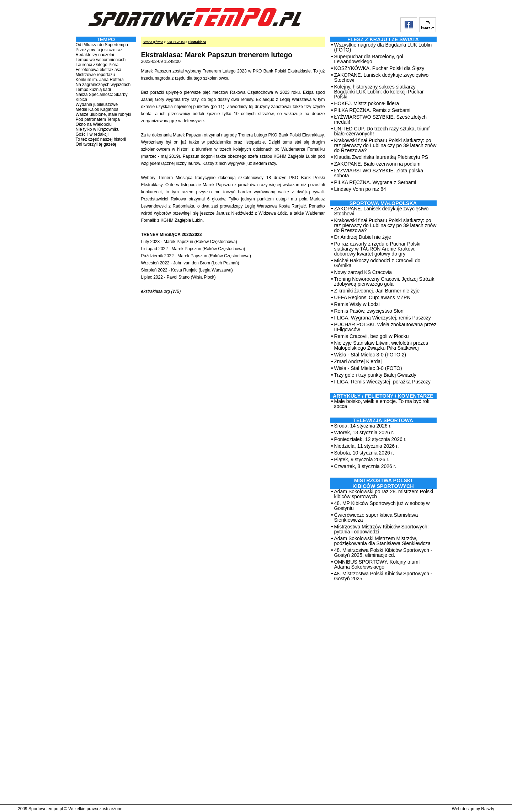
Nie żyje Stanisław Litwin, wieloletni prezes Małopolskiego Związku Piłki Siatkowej (381, 345)
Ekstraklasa (197, 42)
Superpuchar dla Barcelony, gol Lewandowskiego (369, 59)
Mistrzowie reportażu (95, 75)
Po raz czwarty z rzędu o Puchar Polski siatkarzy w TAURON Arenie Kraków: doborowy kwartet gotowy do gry (377, 249)
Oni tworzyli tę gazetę (96, 144)
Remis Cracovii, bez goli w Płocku (372, 336)
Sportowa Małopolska (383, 203)
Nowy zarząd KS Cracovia (363, 272)
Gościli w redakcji (92, 134)
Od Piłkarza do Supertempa (102, 45)
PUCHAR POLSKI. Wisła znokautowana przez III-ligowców (385, 327)
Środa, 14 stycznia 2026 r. (363, 426)
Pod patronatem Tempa (98, 119)
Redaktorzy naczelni (95, 55)
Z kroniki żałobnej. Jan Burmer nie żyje (377, 291)
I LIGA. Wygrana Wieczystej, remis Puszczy (383, 318)
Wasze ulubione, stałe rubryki (103, 114)
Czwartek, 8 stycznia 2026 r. (365, 466)
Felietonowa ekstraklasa (99, 70)
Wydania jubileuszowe (97, 104)
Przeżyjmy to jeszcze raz (99, 50)
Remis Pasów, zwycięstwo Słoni (369, 311)
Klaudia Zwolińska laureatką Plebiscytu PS (381, 157)
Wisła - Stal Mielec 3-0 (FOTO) (368, 368)
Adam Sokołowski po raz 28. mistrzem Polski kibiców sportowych (384, 494)
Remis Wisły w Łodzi (357, 304)
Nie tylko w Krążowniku (98, 129)
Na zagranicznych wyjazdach (103, 85)
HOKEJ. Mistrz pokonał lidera (367, 103)
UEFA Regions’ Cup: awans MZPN (372, 297)
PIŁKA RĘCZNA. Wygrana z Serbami (375, 182)
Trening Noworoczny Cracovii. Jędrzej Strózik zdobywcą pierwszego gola (384, 281)
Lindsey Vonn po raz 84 (360, 189)
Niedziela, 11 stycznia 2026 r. (367, 446)
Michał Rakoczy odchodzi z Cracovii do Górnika (377, 263)
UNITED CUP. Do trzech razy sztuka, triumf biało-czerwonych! (382, 131)
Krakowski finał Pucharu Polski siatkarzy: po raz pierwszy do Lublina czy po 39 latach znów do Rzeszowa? (385, 145)
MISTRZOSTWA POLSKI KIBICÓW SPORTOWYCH (383, 483)
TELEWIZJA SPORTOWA (383, 420)
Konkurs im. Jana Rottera (100, 80)
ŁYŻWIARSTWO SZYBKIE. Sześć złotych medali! (381, 119)
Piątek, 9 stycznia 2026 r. (362, 459)
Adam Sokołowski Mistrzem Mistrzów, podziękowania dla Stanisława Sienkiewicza (383, 541)
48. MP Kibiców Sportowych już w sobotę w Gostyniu (382, 506)
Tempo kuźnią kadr (94, 90)
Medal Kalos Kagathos (97, 109)
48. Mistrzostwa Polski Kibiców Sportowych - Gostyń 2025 (383, 576)
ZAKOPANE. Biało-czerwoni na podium (377, 164)
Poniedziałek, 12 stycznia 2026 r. (370, 439)
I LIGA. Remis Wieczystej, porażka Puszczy (383, 382)
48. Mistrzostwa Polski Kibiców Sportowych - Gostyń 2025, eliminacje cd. (383, 553)
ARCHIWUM (176, 42)
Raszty (488, 809)
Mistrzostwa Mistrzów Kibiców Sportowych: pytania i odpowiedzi (382, 529)
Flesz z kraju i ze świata (383, 39)
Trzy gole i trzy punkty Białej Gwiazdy (375, 375)
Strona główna (153, 42)
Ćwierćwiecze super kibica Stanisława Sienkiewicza (376, 517)
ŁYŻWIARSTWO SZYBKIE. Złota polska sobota (379, 173)
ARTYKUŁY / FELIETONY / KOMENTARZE (383, 396)
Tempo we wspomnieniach (101, 60)
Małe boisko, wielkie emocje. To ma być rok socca (382, 404)
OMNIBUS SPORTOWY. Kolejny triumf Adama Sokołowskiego (377, 564)
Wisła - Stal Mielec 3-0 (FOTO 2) (370, 355)
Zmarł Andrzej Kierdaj (358, 361)
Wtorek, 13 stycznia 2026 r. (364, 432)
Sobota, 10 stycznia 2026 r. (364, 453)
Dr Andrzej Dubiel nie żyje (363, 237)
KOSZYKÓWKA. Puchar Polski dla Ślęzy (379, 68)
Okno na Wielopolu (94, 124)
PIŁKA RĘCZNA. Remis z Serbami (372, 110)
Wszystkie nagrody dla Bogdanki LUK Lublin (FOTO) (383, 47)
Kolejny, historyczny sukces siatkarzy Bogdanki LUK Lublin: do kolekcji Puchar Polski (379, 92)
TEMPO (106, 39)
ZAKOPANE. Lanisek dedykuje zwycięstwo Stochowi (382, 77)
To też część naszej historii (101, 139)
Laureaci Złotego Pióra (97, 65)
